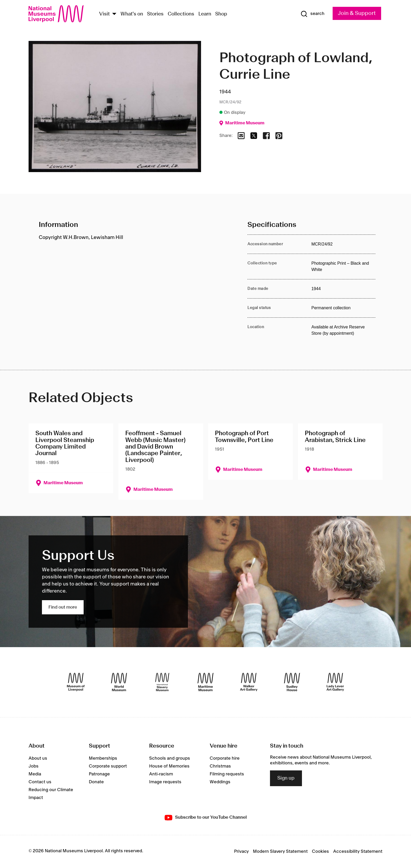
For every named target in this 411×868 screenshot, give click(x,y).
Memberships (103, 758)
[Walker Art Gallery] (249, 682)
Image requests (165, 782)
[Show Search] (312, 14)
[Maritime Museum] (206, 682)
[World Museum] (119, 682)
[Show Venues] (114, 14)
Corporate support (108, 766)
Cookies (320, 851)
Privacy (241, 851)
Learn (205, 14)
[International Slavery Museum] (162, 682)
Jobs (34, 766)
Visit (104, 14)
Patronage (99, 774)
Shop (221, 14)
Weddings (220, 782)
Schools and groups (170, 758)
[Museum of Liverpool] (76, 682)
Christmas (220, 766)
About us (38, 758)
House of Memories (169, 766)
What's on (132, 14)
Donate (96, 782)
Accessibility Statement (358, 851)
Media (35, 774)
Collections (181, 14)
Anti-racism (161, 774)
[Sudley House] (292, 682)
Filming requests (227, 774)
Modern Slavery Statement (280, 851)
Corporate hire (225, 758)
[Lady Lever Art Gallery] (335, 682)
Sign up (286, 778)
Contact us (40, 782)
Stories (155, 14)
